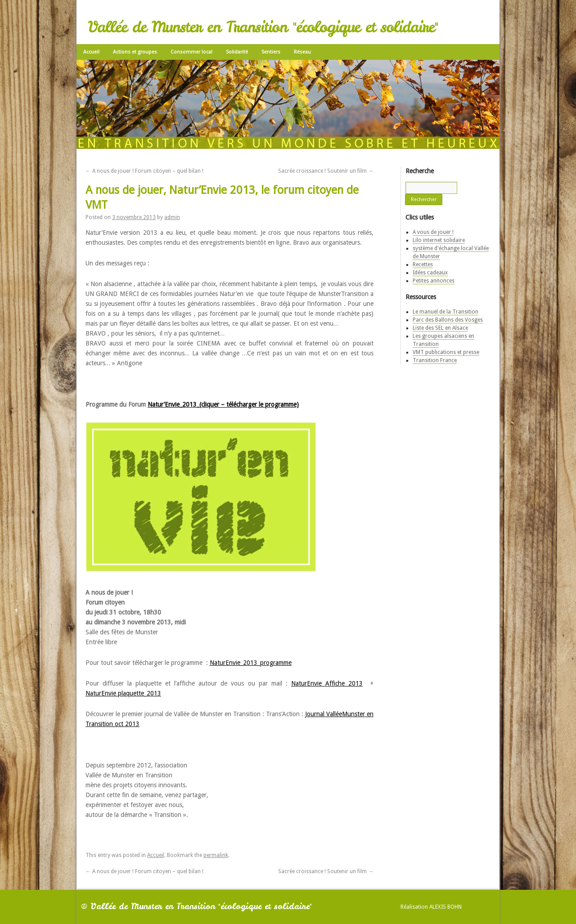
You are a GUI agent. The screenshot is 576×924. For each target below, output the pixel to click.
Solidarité (237, 52)
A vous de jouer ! (433, 232)
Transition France (435, 360)
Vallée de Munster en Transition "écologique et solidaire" (263, 27)
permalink (216, 855)
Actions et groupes (135, 52)
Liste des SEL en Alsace (440, 328)
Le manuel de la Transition (445, 312)
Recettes (423, 265)
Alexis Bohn (445, 907)
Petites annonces (434, 281)
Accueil (91, 52)
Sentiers (271, 52)
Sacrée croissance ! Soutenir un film (326, 171)
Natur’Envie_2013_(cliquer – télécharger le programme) (223, 404)
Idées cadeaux (430, 273)
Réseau (302, 52)
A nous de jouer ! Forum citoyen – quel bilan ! (144, 171)
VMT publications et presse (446, 352)
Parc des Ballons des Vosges (448, 320)
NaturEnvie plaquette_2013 (123, 693)
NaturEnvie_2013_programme (251, 663)
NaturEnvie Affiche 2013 (327, 683)
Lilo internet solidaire (439, 240)
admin (172, 217)
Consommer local (191, 52)
